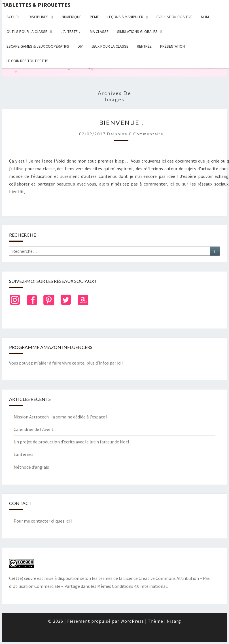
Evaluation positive (174, 17)
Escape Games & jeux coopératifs (38, 46)
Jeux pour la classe (110, 46)
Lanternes (24, 454)
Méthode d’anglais (31, 467)
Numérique (72, 17)
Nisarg (174, 621)
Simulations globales (137, 31)
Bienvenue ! (121, 122)
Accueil (13, 17)
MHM (205, 17)
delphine (117, 134)
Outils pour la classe (27, 31)
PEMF (94, 17)
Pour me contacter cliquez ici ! (43, 521)
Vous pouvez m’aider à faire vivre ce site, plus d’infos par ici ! (66, 363)
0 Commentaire (146, 134)
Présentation (172, 46)
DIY (80, 46)
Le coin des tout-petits (27, 61)
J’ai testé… (71, 31)
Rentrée (144, 46)
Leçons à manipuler (125, 17)
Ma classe (99, 31)
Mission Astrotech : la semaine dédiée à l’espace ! (60, 417)
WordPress (132, 621)
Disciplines (39, 17)
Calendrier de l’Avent (34, 429)
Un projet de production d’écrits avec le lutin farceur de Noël (71, 442)
